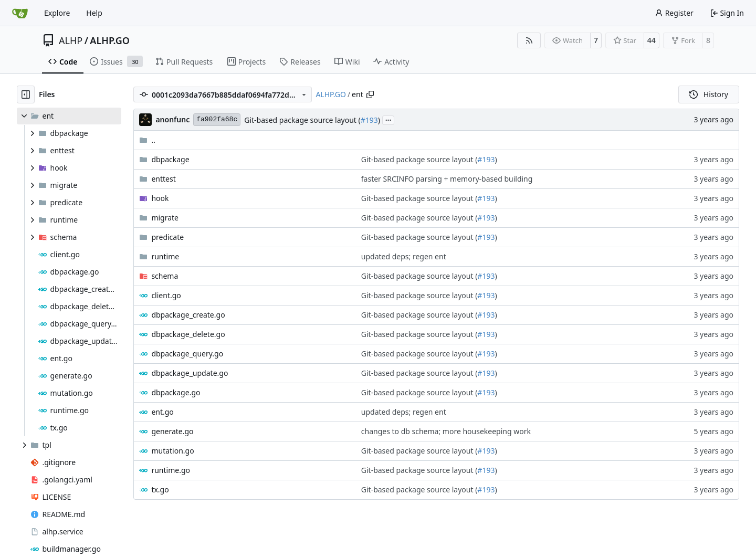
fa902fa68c (217, 119)
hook (160, 198)
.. (147, 140)
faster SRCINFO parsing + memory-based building (447, 179)
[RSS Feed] (529, 40)
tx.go (160, 489)
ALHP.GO (110, 40)
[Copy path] (370, 94)
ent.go (162, 412)
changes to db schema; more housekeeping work (446, 431)
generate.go (172, 431)
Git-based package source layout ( (302, 120)
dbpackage (170, 159)
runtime (165, 256)
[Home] (20, 13)
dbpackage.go (176, 392)
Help (94, 13)
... (388, 119)
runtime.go (171, 470)
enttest (163, 179)
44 (652, 40)
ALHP (71, 40)
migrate (165, 218)
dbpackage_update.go (190, 373)
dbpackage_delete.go (188, 334)
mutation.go (172, 451)
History (709, 94)
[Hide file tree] (26, 94)
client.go (166, 295)
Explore (57, 13)
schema (165, 276)
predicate (167, 237)
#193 (369, 120)
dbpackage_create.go (188, 315)
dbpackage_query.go (187, 354)
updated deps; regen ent (404, 256)
